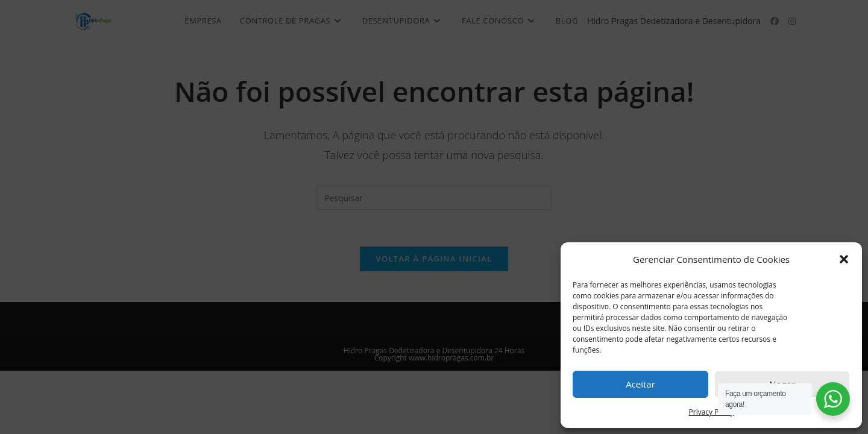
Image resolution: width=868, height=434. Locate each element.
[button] (844, 259)
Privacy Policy (712, 412)
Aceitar (640, 384)
